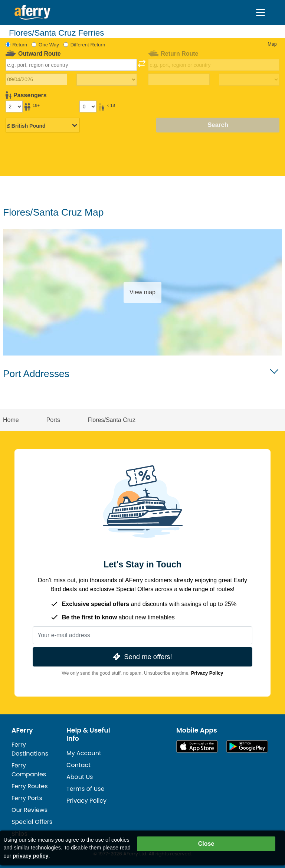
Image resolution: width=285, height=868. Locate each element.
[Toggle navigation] (261, 13)
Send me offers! (142, 657)
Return (20, 45)
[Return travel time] (249, 80)
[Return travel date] (179, 79)
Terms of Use (86, 789)
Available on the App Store (197, 746)
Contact (78, 765)
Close (206, 844)
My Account (84, 753)
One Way (49, 45)
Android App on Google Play (247, 746)
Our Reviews (30, 810)
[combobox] (71, 65)
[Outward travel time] (107, 80)
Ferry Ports (27, 798)
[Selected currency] (43, 126)
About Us (80, 777)
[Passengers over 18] (14, 107)
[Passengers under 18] (88, 107)
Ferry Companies (29, 770)
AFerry (22, 730)
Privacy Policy (207, 673)
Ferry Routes (30, 786)
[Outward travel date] (37, 79)
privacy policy (30, 856)
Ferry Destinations (30, 749)
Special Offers (32, 822)
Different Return (88, 45)
